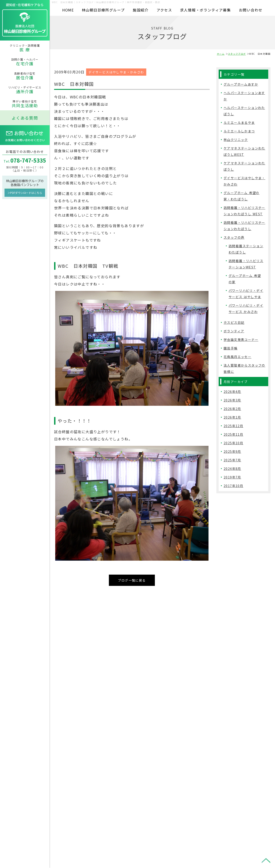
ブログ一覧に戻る (132, 579)
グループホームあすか (241, 84)
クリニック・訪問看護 (25, 48)
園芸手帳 (231, 348)
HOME (68, 10)
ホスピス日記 (234, 322)
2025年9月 (232, 451)
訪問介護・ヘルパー (25, 62)
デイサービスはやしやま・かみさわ (116, 71)
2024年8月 (232, 469)
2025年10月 (233, 443)
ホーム (221, 54)
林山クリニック (236, 140)
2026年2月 (232, 409)
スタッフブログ (237, 54)
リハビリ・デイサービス (25, 90)
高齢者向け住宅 (25, 76)
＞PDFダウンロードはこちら (25, 193)
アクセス (164, 10)
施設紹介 (141, 10)
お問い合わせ (251, 10)
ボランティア (234, 331)
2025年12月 (233, 426)
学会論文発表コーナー (241, 340)
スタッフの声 (234, 237)
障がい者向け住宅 (25, 104)
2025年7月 (232, 460)
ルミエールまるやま (239, 122)
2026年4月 (232, 392)
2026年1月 (232, 417)
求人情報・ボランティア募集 (205, 10)
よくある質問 (25, 118)
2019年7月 (232, 477)
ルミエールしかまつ (239, 131)
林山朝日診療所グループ (103, 10)
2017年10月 (233, 486)
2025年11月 (233, 434)
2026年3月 (232, 400)
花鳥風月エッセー (237, 357)
